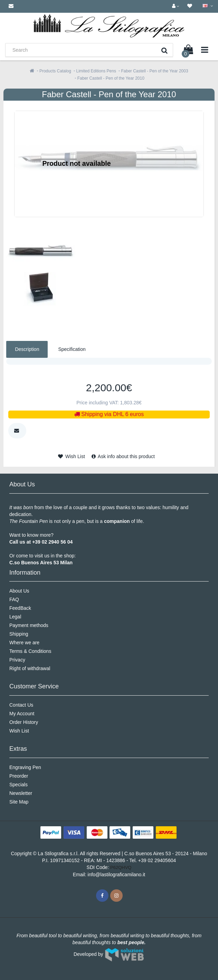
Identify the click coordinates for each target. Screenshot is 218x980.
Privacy (17, 660)
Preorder (19, 776)
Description (27, 349)
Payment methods (29, 625)
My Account (22, 714)
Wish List (72, 456)
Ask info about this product (123, 456)
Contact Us (21, 705)
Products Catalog (55, 71)
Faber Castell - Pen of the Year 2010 (111, 78)
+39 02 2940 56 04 (52, 542)
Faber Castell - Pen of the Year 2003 (155, 71)
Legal (15, 617)
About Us (19, 591)
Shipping (19, 634)
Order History (24, 722)
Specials (18, 785)
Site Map (19, 802)
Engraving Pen (25, 767)
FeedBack (20, 608)
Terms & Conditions (30, 651)
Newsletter (21, 793)
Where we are (24, 643)
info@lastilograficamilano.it (117, 875)
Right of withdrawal (30, 668)
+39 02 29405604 (157, 860)
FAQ (14, 599)
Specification (72, 349)
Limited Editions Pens (96, 71)
